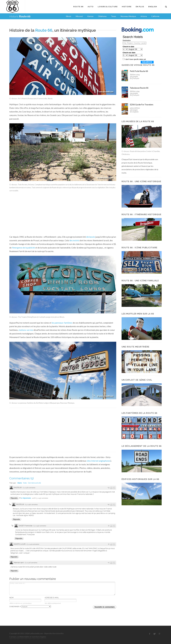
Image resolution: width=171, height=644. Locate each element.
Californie (155, 16)
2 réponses (26, 498)
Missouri (79, 16)
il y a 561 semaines (29, 488)
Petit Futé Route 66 (139, 71)
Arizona (144, 16)
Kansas (90, 16)
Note (25, 483)
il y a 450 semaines (40, 526)
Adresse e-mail (52, 598)
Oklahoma (102, 16)
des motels (74, 240)
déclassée (91, 237)
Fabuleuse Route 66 (139, 88)
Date (20, 483)
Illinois (69, 16)
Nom (11, 598)
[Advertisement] (63, 214)
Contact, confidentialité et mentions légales (28, 637)
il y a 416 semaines (31, 563)
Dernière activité (34, 483)
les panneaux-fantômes (62, 323)
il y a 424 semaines (33, 544)
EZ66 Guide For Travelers (142, 105)
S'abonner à (30, 607)
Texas (114, 16)
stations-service (26, 330)
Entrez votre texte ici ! (62, 589)
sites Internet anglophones (99, 461)
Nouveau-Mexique (128, 16)
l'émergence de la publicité (23, 248)
